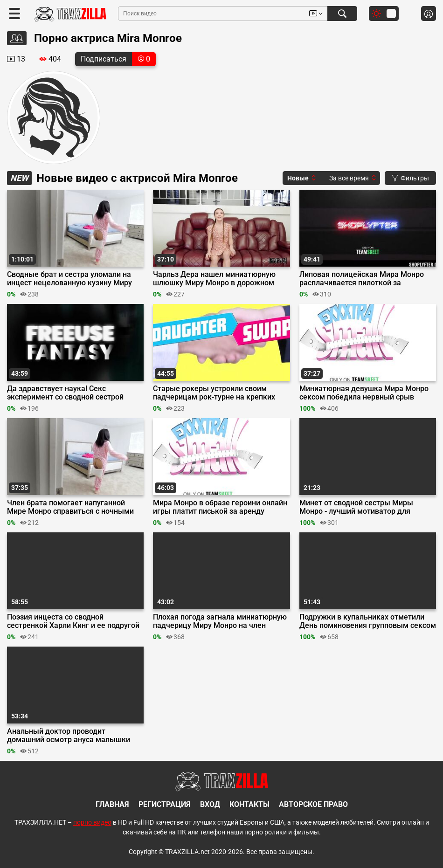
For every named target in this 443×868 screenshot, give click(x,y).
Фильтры (410, 178)
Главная (112, 804)
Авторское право (313, 804)
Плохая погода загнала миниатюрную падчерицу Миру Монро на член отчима (220, 621)
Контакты (249, 804)
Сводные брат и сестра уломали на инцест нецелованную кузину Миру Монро (69, 279)
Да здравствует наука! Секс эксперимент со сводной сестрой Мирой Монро (65, 393)
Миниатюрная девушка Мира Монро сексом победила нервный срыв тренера (364, 393)
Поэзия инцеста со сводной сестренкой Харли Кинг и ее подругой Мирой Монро (73, 621)
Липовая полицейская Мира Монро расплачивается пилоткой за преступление (362, 279)
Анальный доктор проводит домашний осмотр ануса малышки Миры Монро (69, 736)
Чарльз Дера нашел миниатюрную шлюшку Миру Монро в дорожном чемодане (214, 279)
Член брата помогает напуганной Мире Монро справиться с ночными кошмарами (70, 507)
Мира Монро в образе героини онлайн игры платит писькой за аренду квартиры (220, 507)
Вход (210, 804)
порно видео (92, 822)
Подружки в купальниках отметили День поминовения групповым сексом (368, 621)
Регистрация (165, 804)
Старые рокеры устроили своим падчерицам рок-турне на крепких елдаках (214, 393)
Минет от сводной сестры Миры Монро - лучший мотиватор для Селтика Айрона (356, 507)
